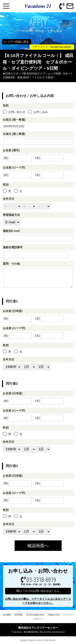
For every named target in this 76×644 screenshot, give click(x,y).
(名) (49, 158)
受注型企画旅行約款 (35, 615)
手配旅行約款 (54, 615)
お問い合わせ (14, 112)
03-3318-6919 (41, 581)
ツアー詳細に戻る (18, 42)
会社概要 (7, 615)
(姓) (18, 158)
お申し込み (38, 112)
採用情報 (18, 615)
